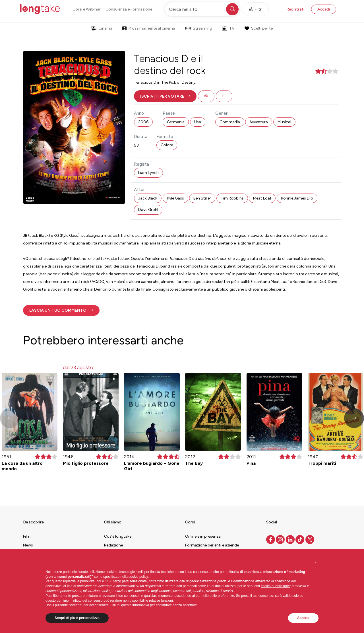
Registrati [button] (295, 9)
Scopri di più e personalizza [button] (77, 618)
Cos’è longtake (118, 536)
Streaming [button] (199, 28)
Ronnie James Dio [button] (297, 198)
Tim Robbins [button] (232, 198)
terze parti (121, 581)
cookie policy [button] (138, 577)
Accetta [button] (303, 618)
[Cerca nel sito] (202, 9)
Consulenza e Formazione (129, 9)
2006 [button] (143, 122)
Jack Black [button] (148, 198)
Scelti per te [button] (258, 28)
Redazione (113, 545)
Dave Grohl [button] (148, 210)
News (28, 545)
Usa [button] (198, 122)
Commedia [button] (230, 122)
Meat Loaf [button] (262, 198)
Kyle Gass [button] (175, 198)
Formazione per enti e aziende (212, 545)
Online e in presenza (203, 536)
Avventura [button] (259, 122)
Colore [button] (167, 145)
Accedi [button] (324, 9)
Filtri (256, 9)
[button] (165, 96)
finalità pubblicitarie (275, 586)
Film (27, 536)
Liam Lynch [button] (148, 173)
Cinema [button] (102, 28)
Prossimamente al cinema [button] (149, 28)
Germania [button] (176, 122)
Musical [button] (284, 122)
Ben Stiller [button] (202, 198)
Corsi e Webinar (87, 9)
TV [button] (228, 28)
